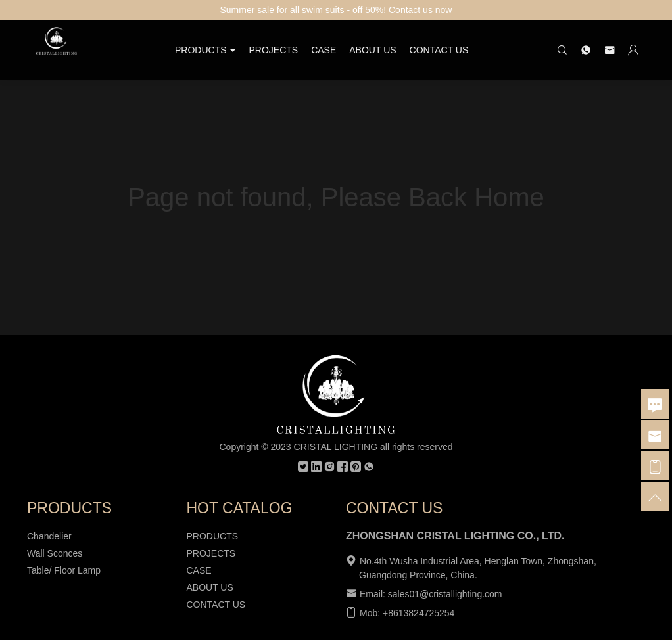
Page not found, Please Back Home (336, 197)
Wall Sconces (55, 553)
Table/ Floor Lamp (64, 570)
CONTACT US (439, 50)
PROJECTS (273, 50)
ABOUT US (372, 50)
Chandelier (49, 536)
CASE (324, 50)
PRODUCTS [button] (205, 50)
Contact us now (420, 10)
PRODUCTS (213, 536)
